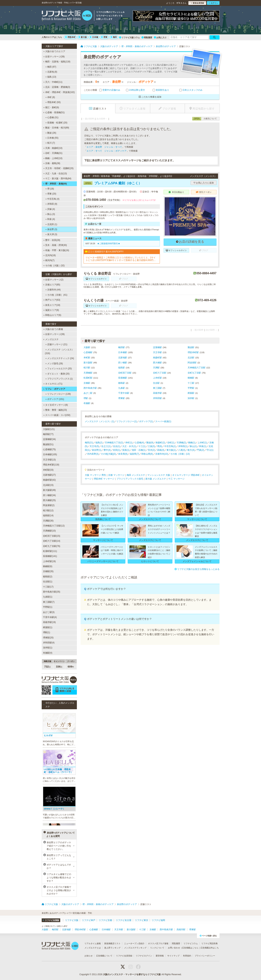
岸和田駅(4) (49, 643)
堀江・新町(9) (51, 107)
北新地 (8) (51, 72)
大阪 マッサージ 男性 (95, 475)
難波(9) (150, 443)
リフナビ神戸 (89, 920)
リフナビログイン (144, 956)
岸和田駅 (157, 398)
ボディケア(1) (146, 421)
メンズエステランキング (135, 948)
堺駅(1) (47, 632)
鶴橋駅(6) (48, 566)
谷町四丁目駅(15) (52, 536)
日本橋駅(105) (50, 454)
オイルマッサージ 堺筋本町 (186, 475)
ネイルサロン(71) (53, 384)
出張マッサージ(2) (53, 280)
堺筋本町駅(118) (51, 465)
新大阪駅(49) (49, 490)
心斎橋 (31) (52, 117)
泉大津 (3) (51, 234)
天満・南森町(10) (53, 148)
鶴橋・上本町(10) (53, 158)
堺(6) (160, 446)
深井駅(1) (48, 648)
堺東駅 (122, 398)
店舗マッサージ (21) (56, 344)
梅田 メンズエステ (136, 475)
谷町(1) (171, 443)
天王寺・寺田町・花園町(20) (58, 168)
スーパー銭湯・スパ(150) (57, 415)
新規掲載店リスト (112, 943)
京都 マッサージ (116, 475)
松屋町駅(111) (50, 551)
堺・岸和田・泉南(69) (55, 184)
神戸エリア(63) (52, 300)
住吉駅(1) (48, 582)
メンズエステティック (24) (60, 358)
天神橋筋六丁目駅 (197, 368)
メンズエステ (51, 339)
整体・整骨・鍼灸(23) (55, 410)
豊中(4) (107, 450)
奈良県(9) (123, 454)
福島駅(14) (48, 516)
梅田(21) (89, 443)
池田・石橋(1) (139, 450)
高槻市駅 (157, 393)
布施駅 (87, 403)
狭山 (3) (50, 214)
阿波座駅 (192, 363)
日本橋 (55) (52, 138)
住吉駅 (156, 383)
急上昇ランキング (112, 948)
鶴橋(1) (192, 443)
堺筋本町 (70, 37)
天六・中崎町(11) (53, 82)
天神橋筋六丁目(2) (114, 443)
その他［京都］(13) (180, 454)
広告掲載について (104, 956)
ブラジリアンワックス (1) (59, 379)
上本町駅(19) (49, 561)
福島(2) (99, 443)
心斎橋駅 (88, 352)
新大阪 (83, 37)
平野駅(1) (48, 607)
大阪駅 (87, 347)
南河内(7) (49, 260)
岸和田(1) (183, 446)
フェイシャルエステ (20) (58, 369)
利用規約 (187, 956)
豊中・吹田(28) (52, 240)
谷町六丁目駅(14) (52, 541)
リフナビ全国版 (51, 920)
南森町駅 (157, 358)
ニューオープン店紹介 (134, 943)
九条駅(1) (48, 597)
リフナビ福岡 (158, 920)
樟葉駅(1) (48, 627)
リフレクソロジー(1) (127, 421)
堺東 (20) (51, 194)
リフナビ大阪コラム (129, 37)
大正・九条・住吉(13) (55, 174)
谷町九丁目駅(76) (52, 546)
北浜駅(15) (48, 485)
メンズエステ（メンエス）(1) (100, 421)
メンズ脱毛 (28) (54, 364)
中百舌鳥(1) (170, 446)
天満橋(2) (181, 443)
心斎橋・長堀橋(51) (54, 112)
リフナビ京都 (105, 920)
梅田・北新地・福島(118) (57, 62)
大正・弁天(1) (129, 446)
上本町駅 (157, 378)
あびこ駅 (88, 393)
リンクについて (157, 948)
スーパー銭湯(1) (163, 421)
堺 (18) (50, 189)
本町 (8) (50, 97)
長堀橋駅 (123, 378)
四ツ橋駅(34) (49, 495)
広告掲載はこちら (190, 948)
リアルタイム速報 (93, 943)
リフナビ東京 (142, 920)
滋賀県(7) (134, 454)
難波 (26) (51, 133)
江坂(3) (151, 446)
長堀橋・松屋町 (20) (56, 123)
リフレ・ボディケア (54, 389)
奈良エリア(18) (52, 305)
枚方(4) (191, 450)
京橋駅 (87, 383)
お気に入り (160, 37)
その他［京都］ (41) (56, 295)
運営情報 (160, 956)
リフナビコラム (191, 943)
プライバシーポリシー (205, 956)
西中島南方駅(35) (52, 592)
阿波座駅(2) (49, 505)
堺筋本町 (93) (53, 102)
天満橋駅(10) (49, 531)
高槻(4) (161, 450)
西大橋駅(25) (49, 500)
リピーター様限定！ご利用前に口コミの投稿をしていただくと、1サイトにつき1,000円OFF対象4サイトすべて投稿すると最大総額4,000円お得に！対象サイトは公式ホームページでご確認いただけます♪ (121, 259)
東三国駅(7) (49, 602)
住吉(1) (117, 446)
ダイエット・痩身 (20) (57, 374)
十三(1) (142, 446)
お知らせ (89, 956)
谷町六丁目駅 (160, 373)
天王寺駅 (157, 352)
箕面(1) (126, 450)
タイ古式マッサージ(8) (55, 405)
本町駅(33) (48, 470)
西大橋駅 (157, 363)
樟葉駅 (191, 393)
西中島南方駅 (90, 388)
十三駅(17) (48, 587)
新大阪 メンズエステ (156, 479)
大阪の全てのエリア (54, 51)
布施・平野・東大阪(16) (56, 250)
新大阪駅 (88, 363)
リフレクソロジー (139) (58, 394)
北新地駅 (123, 358)
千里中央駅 (124, 393)
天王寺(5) (94, 446)
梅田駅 (122, 347)
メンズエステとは (93, 948)
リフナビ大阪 (72, 920)
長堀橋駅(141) (50, 556)
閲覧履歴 (147, 37)
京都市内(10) (162, 454)
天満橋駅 (88, 373)
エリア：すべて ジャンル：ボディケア (107, 151)
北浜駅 (191, 358)
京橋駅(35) (48, 571)
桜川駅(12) (48, 511)
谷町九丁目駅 (194, 373)
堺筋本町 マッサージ (104, 479)
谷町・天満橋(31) (53, 153)
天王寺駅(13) (49, 460)
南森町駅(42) (49, 480)
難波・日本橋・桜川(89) (56, 128)
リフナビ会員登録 (124, 956)
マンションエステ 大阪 (159, 475)
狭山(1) (193, 446)
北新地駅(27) (49, 475)
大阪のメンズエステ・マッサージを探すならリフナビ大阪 (132, 974)
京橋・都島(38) (52, 163)
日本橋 (94, 37)
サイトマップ (173, 956)
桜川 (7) (50, 143)
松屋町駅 (88, 378)
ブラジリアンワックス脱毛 (130, 479)
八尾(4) (182, 450)
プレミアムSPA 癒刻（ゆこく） (113, 183)
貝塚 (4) (50, 209)
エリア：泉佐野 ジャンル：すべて (104, 147)
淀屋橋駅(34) (49, 439)
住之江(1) (106, 446)
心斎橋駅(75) (49, 449)
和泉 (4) (50, 219)
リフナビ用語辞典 (210, 943)
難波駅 (191, 347)
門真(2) (201, 450)
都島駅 (122, 383)
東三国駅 (157, 388)
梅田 (114, 37)
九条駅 (122, 388)
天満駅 (156, 368)
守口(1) (210, 450)
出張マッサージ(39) (54, 57)
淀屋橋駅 (157, 347)
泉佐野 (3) (51, 229)
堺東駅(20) (48, 638)
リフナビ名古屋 (124, 920)
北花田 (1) (51, 224)
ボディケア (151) (55, 399)
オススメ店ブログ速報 (158, 943)
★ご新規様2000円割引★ (109, 243)
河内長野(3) (93, 454)
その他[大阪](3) (108, 454)
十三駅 (191, 383)
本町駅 (87, 358)
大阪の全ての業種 (53, 329)
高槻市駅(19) (49, 622)
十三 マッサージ (176, 479)
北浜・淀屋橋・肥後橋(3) (57, 87)
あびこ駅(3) (49, 612)
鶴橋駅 (191, 378)
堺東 (104, 37)
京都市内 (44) (53, 290)
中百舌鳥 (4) (52, 199)
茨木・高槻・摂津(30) (55, 245)
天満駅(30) (48, 521)
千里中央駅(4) (50, 617)
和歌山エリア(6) (52, 315)
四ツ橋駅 (123, 363)
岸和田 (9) (51, 204)
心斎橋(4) (139, 443)
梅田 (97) (51, 67)
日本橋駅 (123, 352)
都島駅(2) (48, 577)
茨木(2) (151, 450)
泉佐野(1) (97, 450)
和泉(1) (203, 446)
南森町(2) (160, 443)
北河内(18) (49, 255)
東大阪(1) (171, 450)
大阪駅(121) (49, 429)
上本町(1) (202, 443)
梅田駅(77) (48, 434)
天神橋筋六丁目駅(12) (54, 526)
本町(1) (129, 443)
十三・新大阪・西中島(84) (57, 179)
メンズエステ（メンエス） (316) (59, 351)
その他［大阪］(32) (54, 266)
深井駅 (191, 398)
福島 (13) (51, 77)
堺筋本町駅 (193, 352)
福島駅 (122, 368)
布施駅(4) (48, 653)
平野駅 (191, 388)
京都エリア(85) (52, 285)
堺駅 (86, 398)
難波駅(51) (48, 444)
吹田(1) (117, 450)
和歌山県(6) (147, 454)
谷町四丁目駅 (125, 373)
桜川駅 (87, 368)
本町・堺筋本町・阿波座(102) (59, 92)
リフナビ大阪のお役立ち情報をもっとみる (197, 569)
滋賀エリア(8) (51, 310)
